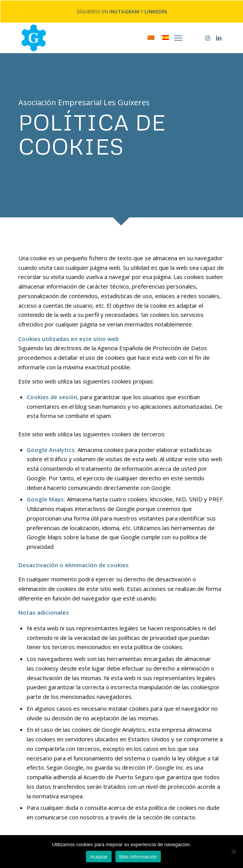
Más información (138, 857)
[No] (233, 852)
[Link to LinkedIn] (219, 36)
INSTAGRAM (124, 10)
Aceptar (99, 857)
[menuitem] (178, 36)
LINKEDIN (156, 10)
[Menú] (178, 36)
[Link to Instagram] (207, 36)
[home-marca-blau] (101, 36)
